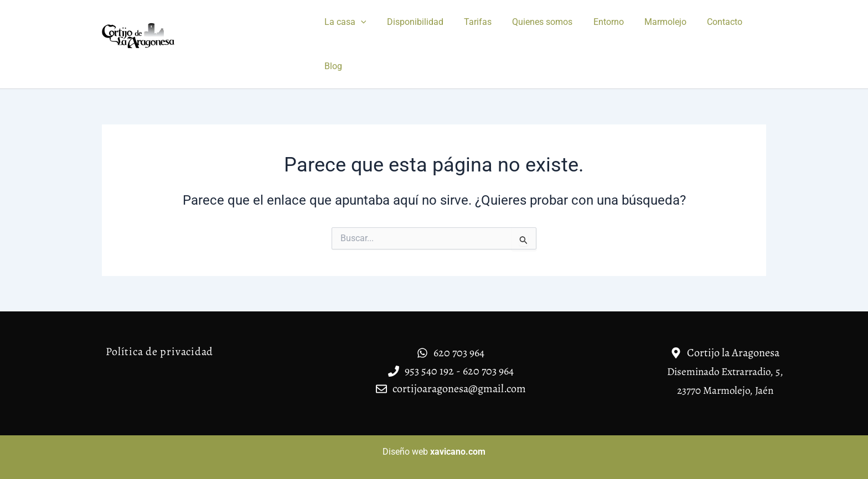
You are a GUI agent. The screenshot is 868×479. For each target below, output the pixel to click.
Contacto (706, 22)
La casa (344, 22)
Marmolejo (649, 22)
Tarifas (471, 22)
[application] (359, 22)
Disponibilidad (411, 22)
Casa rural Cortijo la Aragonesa (202, 57)
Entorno (595, 22)
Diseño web (434, 452)
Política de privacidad (159, 352)
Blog (332, 66)
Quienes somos (532, 22)
